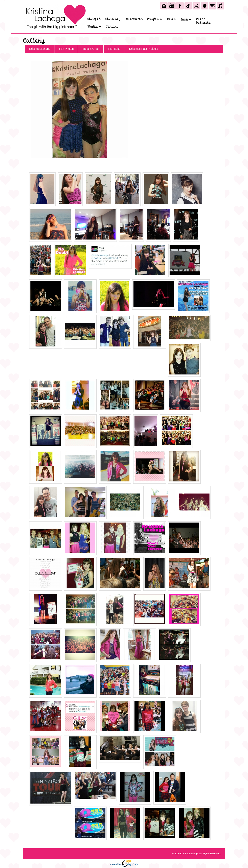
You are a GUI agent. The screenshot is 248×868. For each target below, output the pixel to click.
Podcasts (203, 23)
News (171, 19)
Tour (186, 19)
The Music (134, 19)
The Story (113, 19)
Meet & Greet (91, 49)
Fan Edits (114, 49)
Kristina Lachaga (40, 49)
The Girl (94, 19)
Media (94, 27)
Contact (112, 27)
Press (201, 19)
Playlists (154, 19)
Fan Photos (67, 49)
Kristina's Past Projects (144, 49)
